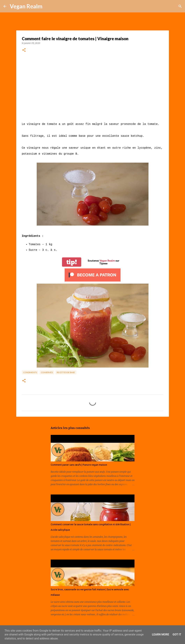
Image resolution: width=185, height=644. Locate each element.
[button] (24, 50)
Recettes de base (66, 372)
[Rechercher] (47, 6)
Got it (177, 634)
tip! (72, 262)
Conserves (47, 372)
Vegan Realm (26, 6)
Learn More (161, 634)
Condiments (30, 372)
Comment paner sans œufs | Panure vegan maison (79, 465)
